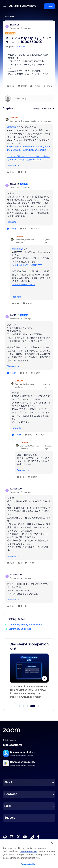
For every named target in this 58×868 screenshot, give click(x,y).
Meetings (9, 16)
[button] (5, 6)
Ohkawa (14, 118)
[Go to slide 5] (38, 706)
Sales (8, 806)
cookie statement (29, 851)
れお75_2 (14, 25)
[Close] (52, 843)
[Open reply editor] (29, 99)
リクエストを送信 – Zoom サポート (29, 265)
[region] (29, 854)
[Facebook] (38, 836)
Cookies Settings (29, 864)
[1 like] (20, 563)
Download (11, 794)
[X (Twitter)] (18, 836)
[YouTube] (25, 836)
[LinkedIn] (11, 836)
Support (10, 818)
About (8, 782)
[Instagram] (32, 836)
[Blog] (5, 836)
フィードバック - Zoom (24, 284)
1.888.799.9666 (12, 745)
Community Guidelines (20, 629)
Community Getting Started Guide (25, 625)
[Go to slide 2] (24, 706)
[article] (29, 145)
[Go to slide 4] (33, 706)
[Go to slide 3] (27, 706)
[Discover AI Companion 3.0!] (29, 672)
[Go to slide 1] (20, 706)
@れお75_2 (13, 127)
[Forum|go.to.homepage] (23, 6)
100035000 (16, 489)
